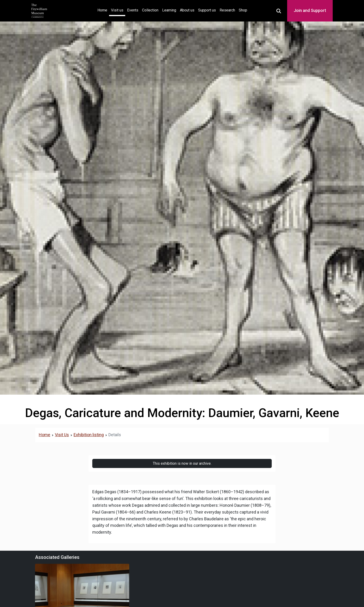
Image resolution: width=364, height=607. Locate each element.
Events (133, 10)
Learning (169, 10)
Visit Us (62, 435)
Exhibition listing (89, 435)
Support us (207, 10)
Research (227, 10)
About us (187, 10)
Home (103, 10)
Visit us (117, 10)
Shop (243, 10)
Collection (150, 10)
